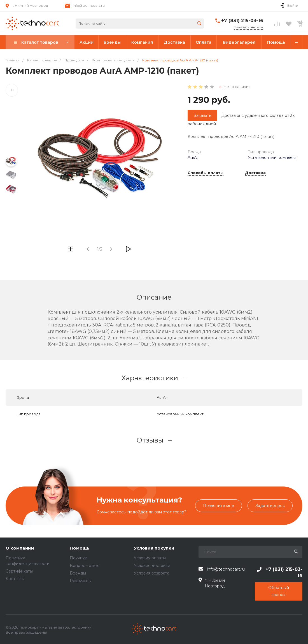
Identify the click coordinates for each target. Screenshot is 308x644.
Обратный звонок (279, 591)
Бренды (78, 573)
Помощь (80, 548)
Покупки (79, 558)
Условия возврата (152, 573)
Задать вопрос (270, 506)
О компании (20, 548)
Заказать (202, 115)
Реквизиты (81, 581)
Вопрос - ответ (85, 566)
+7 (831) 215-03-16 (242, 21)
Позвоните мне (219, 506)
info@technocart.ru (89, 5)
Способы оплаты (206, 173)
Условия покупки (154, 548)
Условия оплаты (150, 558)
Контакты (15, 579)
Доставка (255, 173)
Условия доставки (152, 566)
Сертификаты (19, 571)
